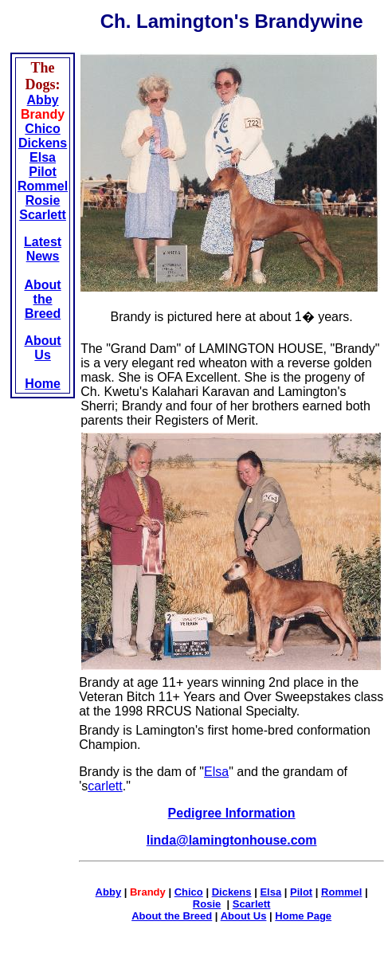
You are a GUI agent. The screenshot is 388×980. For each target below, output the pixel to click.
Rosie (43, 200)
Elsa (43, 157)
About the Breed (42, 299)
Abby (43, 100)
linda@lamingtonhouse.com (232, 840)
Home (42, 384)
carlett (105, 786)
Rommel (43, 186)
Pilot (43, 172)
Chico (42, 129)
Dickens (43, 143)
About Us (42, 348)
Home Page (303, 916)
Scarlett (43, 215)
